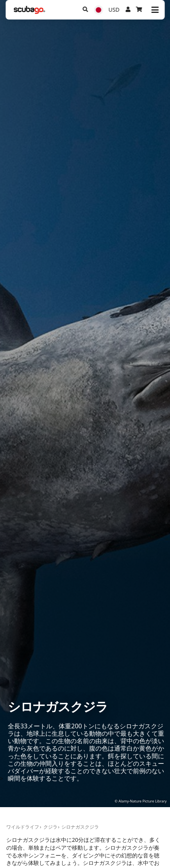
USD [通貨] (114, 10)
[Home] (29, 10)
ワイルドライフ (23, 827)
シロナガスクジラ (80, 827)
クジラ (50, 827)
